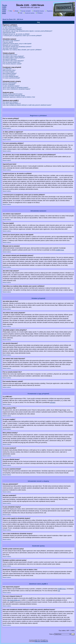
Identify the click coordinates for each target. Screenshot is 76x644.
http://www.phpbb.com (14, 600)
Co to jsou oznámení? (9, 75)
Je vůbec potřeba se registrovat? (12, 28)
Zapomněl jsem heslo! (9, 33)
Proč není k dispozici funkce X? (12, 104)
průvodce (53, 402)
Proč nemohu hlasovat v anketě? (12, 64)
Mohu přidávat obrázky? (10, 73)
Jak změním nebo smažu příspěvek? (13, 56)
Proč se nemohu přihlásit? (10, 26)
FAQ (10, 11)
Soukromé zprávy (29, 13)
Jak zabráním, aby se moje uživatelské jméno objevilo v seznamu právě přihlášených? (27, 31)
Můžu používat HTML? (9, 70)
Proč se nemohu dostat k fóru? (12, 62)
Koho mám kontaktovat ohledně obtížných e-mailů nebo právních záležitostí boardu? (27, 105)
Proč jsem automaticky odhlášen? (12, 30)
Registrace (49, 11)
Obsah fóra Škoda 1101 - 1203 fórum (13, 19)
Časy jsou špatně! (8, 42)
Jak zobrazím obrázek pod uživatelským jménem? (17, 47)
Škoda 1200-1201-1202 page (4, 9)
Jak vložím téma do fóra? (10, 55)
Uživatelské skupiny (38, 11)
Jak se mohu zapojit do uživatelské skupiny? (15, 87)
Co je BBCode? (7, 69)
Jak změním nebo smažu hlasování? (13, 61)
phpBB (35, 640)
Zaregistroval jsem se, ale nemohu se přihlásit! (16, 34)
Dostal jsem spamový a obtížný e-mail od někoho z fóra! (19, 97)
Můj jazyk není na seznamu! (11, 45)
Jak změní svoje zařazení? (10, 48)
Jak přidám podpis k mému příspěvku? (14, 58)
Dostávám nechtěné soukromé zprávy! (14, 96)
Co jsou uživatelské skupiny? (11, 86)
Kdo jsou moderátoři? (9, 84)
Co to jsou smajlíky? (8, 72)
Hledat (16, 11)
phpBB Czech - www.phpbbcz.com (41, 641)
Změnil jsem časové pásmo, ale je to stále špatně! (17, 44)
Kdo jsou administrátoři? (10, 83)
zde (59, 591)
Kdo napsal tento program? (11, 102)
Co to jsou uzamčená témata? (11, 78)
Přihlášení (39, 13)
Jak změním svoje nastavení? (11, 41)
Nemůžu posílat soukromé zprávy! (13, 94)
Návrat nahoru (7, 128)
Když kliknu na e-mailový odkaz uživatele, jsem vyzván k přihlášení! (22, 50)
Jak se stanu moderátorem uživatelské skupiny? (17, 89)
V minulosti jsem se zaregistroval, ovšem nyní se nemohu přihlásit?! (22, 36)
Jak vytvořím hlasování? (10, 59)
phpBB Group (60, 250)
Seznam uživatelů (25, 11)
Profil (20, 13)
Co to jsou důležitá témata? (11, 76)
